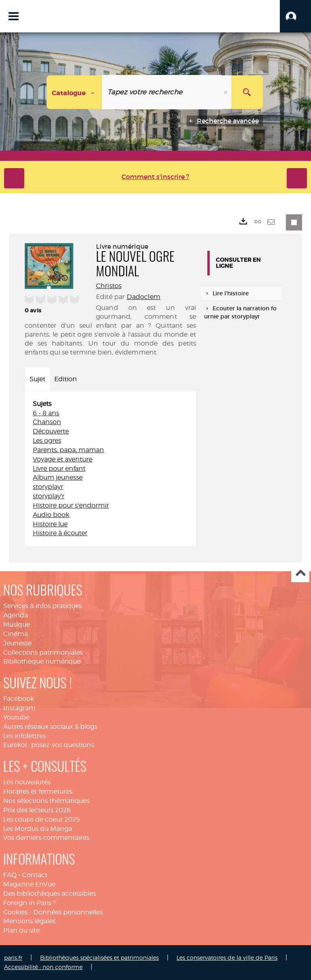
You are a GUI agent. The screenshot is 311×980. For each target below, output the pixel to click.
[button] (295, 16)
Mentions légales (29, 921)
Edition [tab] (66, 379)
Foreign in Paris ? (30, 903)
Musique (17, 625)
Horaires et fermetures (38, 791)
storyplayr (48, 487)
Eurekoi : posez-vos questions (49, 745)
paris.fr (13, 958)
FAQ (10, 875)
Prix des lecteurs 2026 (37, 810)
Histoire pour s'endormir (71, 505)
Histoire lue (50, 524)
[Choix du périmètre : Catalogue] (75, 92)
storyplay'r (49, 496)
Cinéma (16, 634)
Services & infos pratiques (43, 606)
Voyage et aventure (63, 459)
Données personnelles (68, 912)
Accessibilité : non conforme (43, 967)
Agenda (16, 615)
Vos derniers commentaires (46, 838)
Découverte (51, 431)
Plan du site (21, 930)
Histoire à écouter (60, 533)
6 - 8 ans (46, 413)
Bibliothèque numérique (42, 661)
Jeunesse (17, 643)
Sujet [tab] (37, 379)
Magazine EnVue (29, 884)
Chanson (47, 422)
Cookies (15, 912)
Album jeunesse (58, 477)
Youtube (16, 717)
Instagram (19, 708)
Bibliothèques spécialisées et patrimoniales (99, 958)
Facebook (19, 699)
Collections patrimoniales (43, 652)
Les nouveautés (27, 782)
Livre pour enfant (59, 469)
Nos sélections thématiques (46, 801)
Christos (109, 286)
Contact (35, 875)
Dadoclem (144, 297)
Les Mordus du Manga (38, 829)
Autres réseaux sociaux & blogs (50, 727)
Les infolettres (24, 736)
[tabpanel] (110, 469)
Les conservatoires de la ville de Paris (227, 958)
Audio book (51, 515)
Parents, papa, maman (68, 450)
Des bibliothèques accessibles (50, 894)
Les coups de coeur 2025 (42, 819)
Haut (300, 573)
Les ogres (47, 441)
